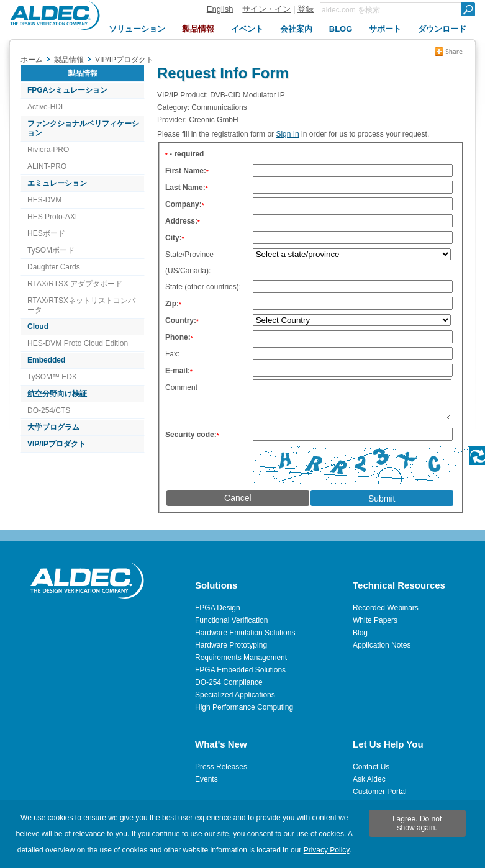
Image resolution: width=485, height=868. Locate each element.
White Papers (375, 620)
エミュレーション (57, 183)
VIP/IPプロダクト (57, 444)
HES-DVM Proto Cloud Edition (78, 343)
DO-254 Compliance (229, 682)
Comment (181, 387)
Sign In (287, 134)
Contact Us (371, 767)
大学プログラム (53, 427)
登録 (306, 9)
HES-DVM (44, 200)
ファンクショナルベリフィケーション (83, 128)
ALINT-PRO (47, 166)
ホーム (32, 60)
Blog (360, 633)
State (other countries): (203, 287)
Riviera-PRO (48, 150)
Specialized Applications (235, 695)
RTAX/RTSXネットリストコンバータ (81, 305)
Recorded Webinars (386, 608)
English (220, 9)
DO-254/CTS (49, 410)
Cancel (238, 505)
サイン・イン (266, 9)
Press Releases (221, 767)
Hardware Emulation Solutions (245, 633)
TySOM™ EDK (52, 377)
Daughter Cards (54, 267)
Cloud (38, 327)
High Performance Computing (244, 707)
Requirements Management (241, 658)
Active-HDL (46, 107)
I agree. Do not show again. (417, 823)
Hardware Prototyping (231, 645)
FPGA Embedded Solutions (240, 670)
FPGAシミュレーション (67, 90)
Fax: (172, 354)
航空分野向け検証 (57, 394)
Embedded (46, 360)
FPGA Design (218, 608)
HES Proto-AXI (52, 217)
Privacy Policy (327, 850)
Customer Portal (380, 792)
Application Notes (382, 645)
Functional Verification (231, 620)
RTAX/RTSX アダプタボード (75, 284)
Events (206, 779)
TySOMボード (51, 250)
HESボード (46, 233)
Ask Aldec (369, 779)
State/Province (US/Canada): (189, 263)
